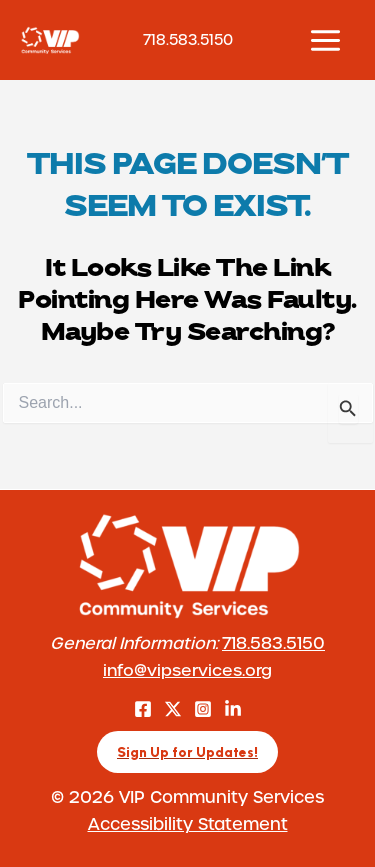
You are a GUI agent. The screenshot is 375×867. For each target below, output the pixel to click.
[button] (187, 752)
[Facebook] (143, 709)
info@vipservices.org (187, 669)
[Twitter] (173, 709)
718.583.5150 (273, 642)
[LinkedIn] (233, 709)
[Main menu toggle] (325, 40)
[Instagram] (203, 709)
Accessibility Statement (188, 823)
